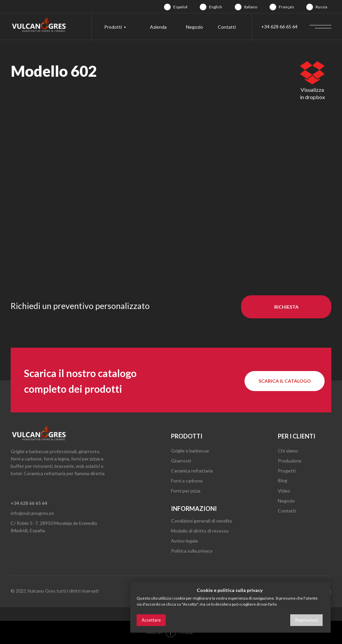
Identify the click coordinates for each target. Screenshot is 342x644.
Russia (321, 7)
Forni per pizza (186, 491)
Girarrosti (181, 461)
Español (180, 7)
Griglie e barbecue (190, 451)
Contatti (227, 27)
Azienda (158, 27)
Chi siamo (288, 451)
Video (284, 491)
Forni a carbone (187, 481)
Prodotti (113, 27)
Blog (283, 480)
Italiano (251, 7)
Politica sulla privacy (192, 551)
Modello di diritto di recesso (200, 531)
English (216, 7)
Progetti (287, 471)
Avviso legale (185, 541)
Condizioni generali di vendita (201, 521)
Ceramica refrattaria (192, 471)
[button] (286, 307)
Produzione (290, 461)
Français (287, 7)
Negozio (195, 27)
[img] (167, 7)
